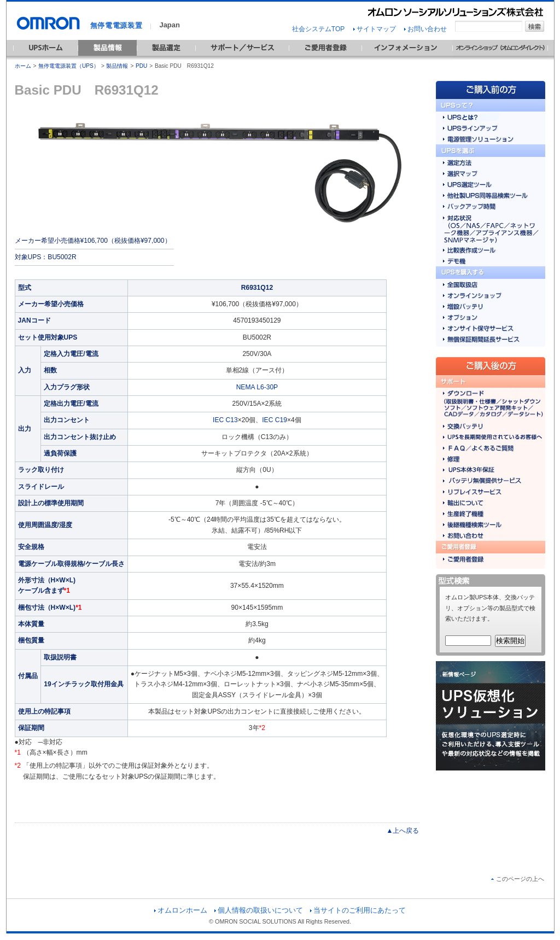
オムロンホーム (181, 910)
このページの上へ (518, 879)
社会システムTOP (318, 29)
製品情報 (117, 66)
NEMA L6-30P (257, 387)
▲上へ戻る (403, 831)
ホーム (23, 66)
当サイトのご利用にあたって (358, 910)
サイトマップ (375, 29)
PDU (141, 66)
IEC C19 (275, 420)
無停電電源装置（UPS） (69, 66)
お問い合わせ (425, 29)
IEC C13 (225, 420)
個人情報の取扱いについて (259, 910)
